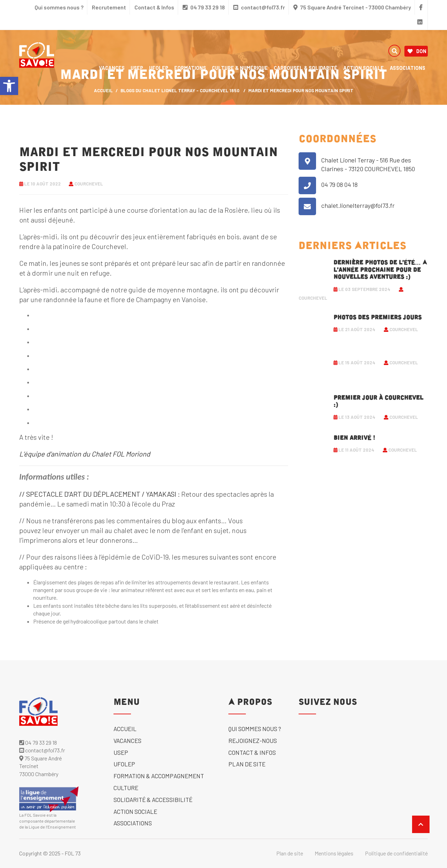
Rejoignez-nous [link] (253, 741)
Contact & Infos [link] (154, 7)
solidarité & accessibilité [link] (153, 800)
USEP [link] (137, 68)
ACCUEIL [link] (103, 90)
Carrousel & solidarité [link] (306, 68)
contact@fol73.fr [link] (259, 7)
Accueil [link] (125, 729)
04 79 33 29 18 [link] (204, 7)
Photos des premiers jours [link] (378, 318)
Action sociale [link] (364, 68)
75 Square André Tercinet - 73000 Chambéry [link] (356, 7)
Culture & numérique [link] (240, 68)
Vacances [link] (112, 68)
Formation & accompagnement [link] (159, 776)
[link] (9, 86)
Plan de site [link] (247, 764)
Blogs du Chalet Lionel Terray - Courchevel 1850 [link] (180, 90)
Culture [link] (126, 788)
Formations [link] (190, 68)
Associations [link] (408, 68)
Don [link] (417, 51)
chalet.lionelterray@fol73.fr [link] (358, 205)
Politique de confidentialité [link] (396, 853)
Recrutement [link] (109, 7)
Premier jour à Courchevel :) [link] (378, 401)
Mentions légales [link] (334, 853)
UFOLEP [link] (159, 68)
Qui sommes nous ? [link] (59, 7)
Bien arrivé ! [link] (354, 438)
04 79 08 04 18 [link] (339, 184)
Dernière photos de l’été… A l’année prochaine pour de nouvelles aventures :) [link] (380, 270)
